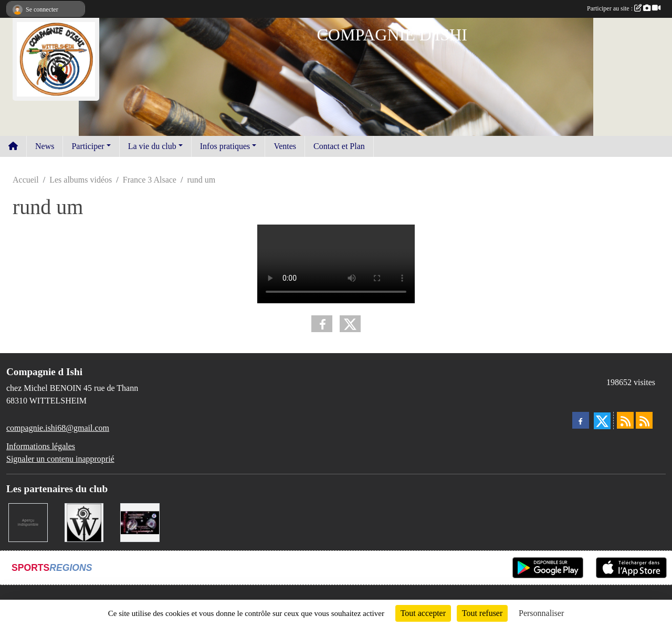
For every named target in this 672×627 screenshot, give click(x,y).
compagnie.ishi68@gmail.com (58, 428)
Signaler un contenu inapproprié (60, 459)
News (45, 146)
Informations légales (41, 446)
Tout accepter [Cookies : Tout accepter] (423, 613)
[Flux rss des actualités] (625, 420)
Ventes (285, 146)
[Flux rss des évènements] (644, 420)
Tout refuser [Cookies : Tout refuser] (482, 613)
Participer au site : (624, 8)
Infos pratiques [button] (225, 146)
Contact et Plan (339, 146)
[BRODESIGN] (140, 522)
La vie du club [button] (152, 146)
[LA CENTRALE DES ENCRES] (28, 522)
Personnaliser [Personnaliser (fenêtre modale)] (541, 613)
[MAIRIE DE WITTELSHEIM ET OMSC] (84, 522)
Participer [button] (88, 146)
